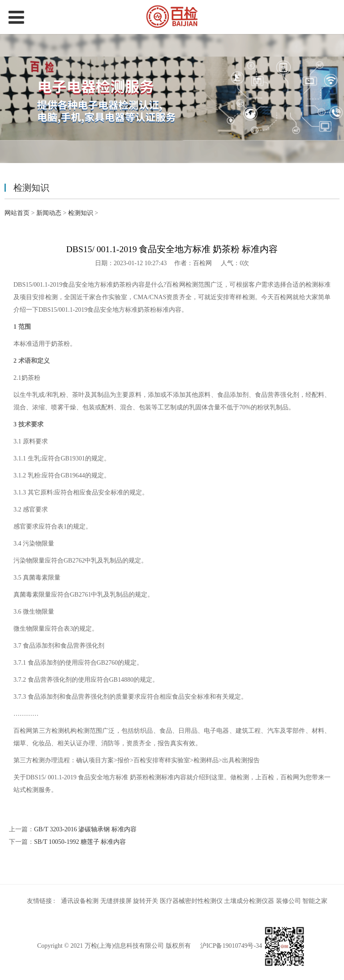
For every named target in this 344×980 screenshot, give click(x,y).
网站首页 (17, 213)
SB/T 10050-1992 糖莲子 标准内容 (80, 842)
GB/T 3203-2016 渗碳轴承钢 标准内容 (85, 829)
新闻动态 (49, 213)
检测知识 (81, 213)
